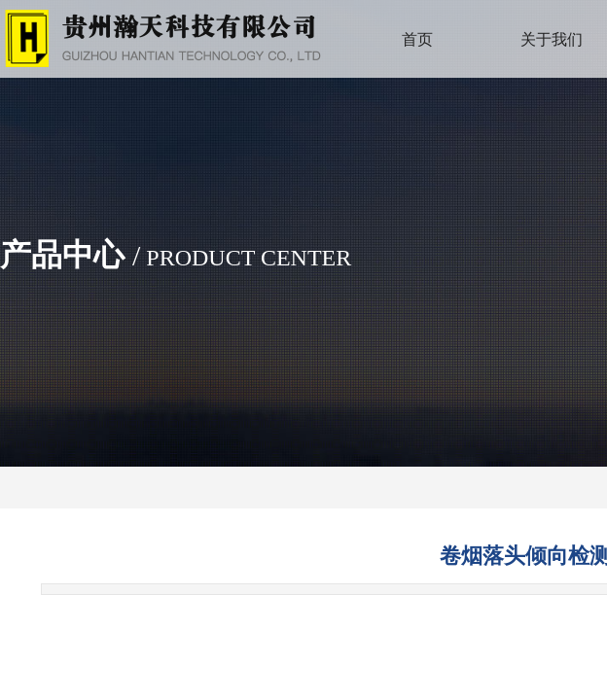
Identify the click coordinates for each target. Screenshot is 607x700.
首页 (417, 39)
